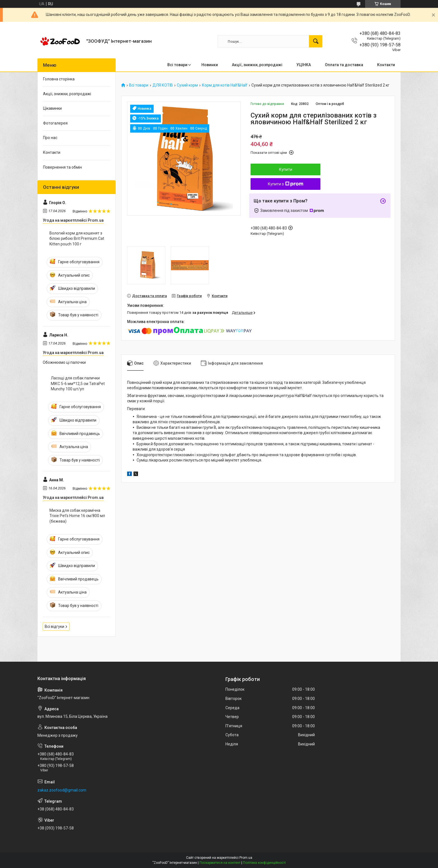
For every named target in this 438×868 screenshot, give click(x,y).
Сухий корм (187, 85)
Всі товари (177, 65)
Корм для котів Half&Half (225, 85)
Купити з (286, 184)
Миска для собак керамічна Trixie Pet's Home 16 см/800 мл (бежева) (77, 516)
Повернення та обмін (62, 167)
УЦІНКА (304, 65)
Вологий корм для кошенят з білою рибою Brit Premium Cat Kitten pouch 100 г (77, 239)
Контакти (386, 65)
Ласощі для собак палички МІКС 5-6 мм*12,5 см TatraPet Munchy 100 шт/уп (78, 383)
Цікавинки (52, 108)
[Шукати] (316, 41)
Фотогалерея (55, 123)
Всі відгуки (54, 627)
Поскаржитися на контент (220, 863)
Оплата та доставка (344, 65)
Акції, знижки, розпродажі (257, 65)
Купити (286, 169)
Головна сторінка (59, 79)
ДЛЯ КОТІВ (163, 85)
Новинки (210, 65)
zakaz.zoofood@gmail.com (62, 790)
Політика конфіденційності (264, 863)
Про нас (50, 138)
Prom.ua (246, 858)
